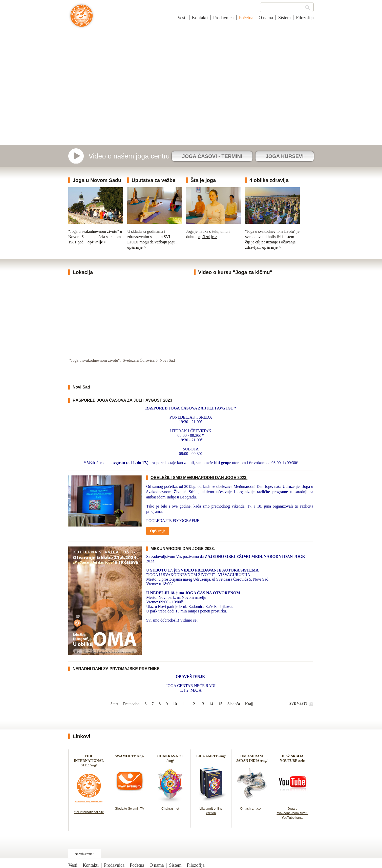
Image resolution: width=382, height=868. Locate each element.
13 (202, 704)
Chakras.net (170, 808)
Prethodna (131, 704)
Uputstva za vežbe (153, 180)
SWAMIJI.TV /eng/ (130, 756)
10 (175, 704)
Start (114, 704)
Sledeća (234, 704)
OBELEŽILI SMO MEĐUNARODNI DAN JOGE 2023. (199, 478)
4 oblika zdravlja (269, 180)
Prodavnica (224, 18)
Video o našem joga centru (129, 156)
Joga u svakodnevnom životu (82, 18)
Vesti (182, 18)
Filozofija (305, 18)
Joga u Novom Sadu (97, 180)
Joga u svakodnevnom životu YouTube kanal (292, 813)
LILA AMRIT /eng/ (211, 756)
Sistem (284, 18)
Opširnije (158, 531)
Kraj (248, 704)
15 (220, 704)
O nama (266, 18)
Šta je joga (203, 180)
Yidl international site (89, 812)
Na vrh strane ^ (85, 854)
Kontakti (200, 18)
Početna (246, 18)
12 (193, 704)
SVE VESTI (298, 704)
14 (211, 704)
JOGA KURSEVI (285, 156)
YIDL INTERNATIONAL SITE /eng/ (89, 761)
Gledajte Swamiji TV (130, 808)
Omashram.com (252, 808)
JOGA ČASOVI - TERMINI (212, 156)
